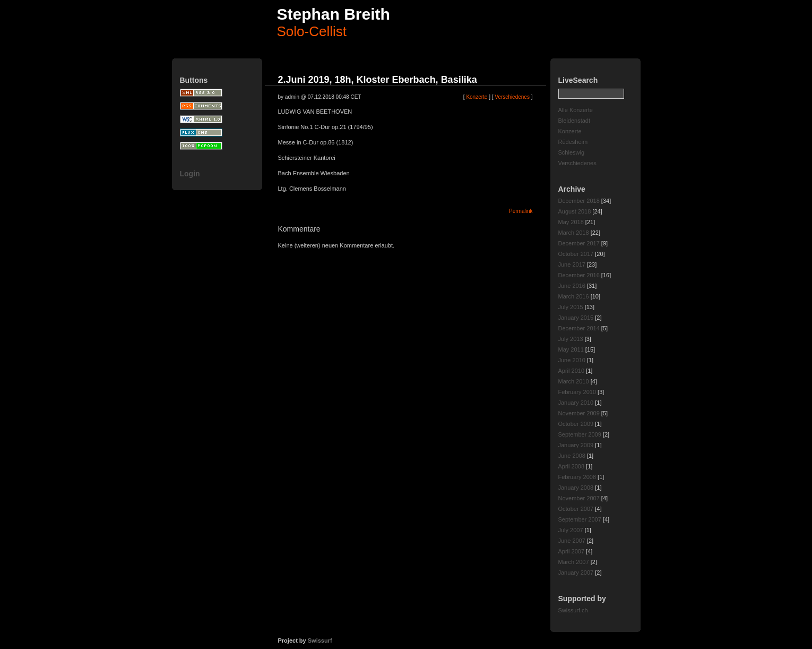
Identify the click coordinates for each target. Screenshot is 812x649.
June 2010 (572, 360)
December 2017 (579, 243)
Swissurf (320, 641)
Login (190, 174)
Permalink (521, 211)
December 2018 (579, 201)
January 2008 (576, 488)
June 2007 (572, 541)
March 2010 (574, 381)
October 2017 (576, 254)
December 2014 (579, 328)
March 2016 (574, 296)
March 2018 (574, 233)
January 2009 (576, 445)
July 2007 (571, 530)
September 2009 (580, 434)
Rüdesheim (573, 142)
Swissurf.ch (573, 610)
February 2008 (577, 477)
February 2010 (577, 392)
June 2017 (572, 264)
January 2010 (576, 403)
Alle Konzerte (576, 110)
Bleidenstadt (575, 121)
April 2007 (572, 551)
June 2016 (572, 286)
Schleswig (572, 152)
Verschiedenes (577, 163)
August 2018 (575, 211)
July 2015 (571, 307)
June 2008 (572, 456)
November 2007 (579, 498)
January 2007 (576, 573)
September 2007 (580, 519)
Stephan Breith (334, 14)
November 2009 (579, 413)
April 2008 (572, 466)
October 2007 (576, 509)
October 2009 (576, 424)
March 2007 (574, 562)
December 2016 (579, 275)
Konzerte (570, 131)
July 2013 (571, 339)
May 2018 (571, 222)
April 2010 (572, 371)
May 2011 (571, 349)
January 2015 (576, 318)
